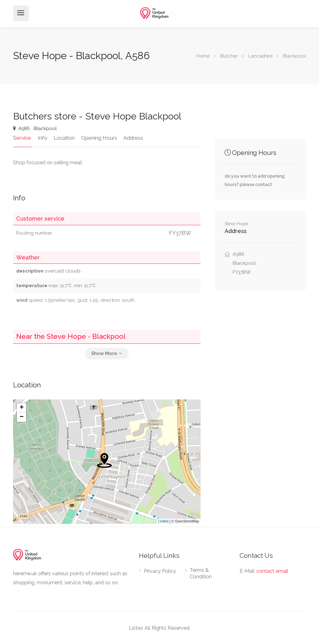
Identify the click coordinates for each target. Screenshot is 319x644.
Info (42, 137)
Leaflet (163, 521)
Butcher (229, 56)
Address (131, 137)
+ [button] (22, 407)
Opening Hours (98, 137)
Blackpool (294, 56)
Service (22, 137)
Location (63, 137)
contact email (272, 570)
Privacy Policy (160, 570)
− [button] (22, 417)
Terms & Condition (201, 573)
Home (203, 56)
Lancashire (260, 56)
